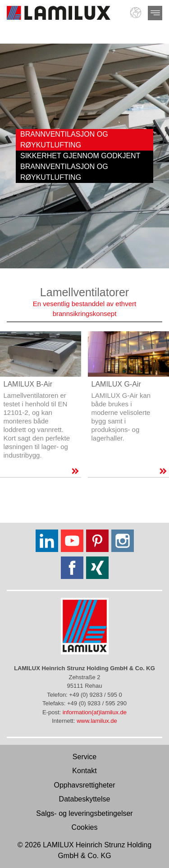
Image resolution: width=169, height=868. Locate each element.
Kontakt (84, 771)
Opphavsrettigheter (84, 785)
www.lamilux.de (97, 721)
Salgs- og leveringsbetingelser (84, 813)
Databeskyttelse (85, 799)
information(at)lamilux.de (95, 712)
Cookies (85, 827)
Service (84, 757)
